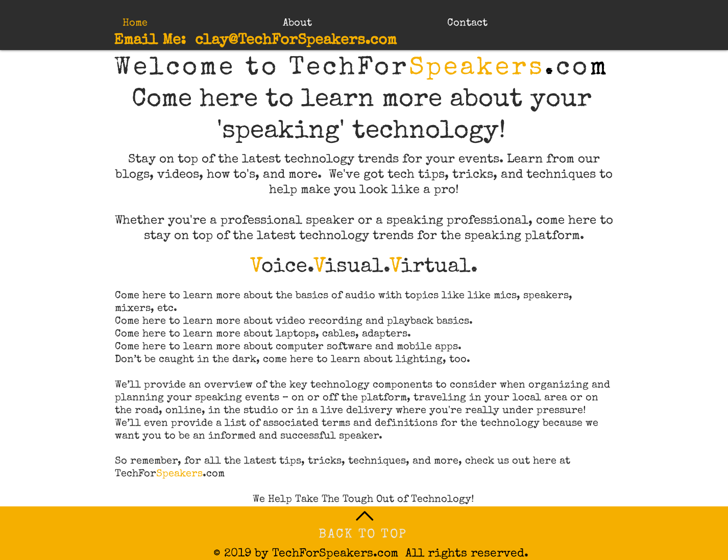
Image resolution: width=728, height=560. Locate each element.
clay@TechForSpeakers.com (296, 41)
